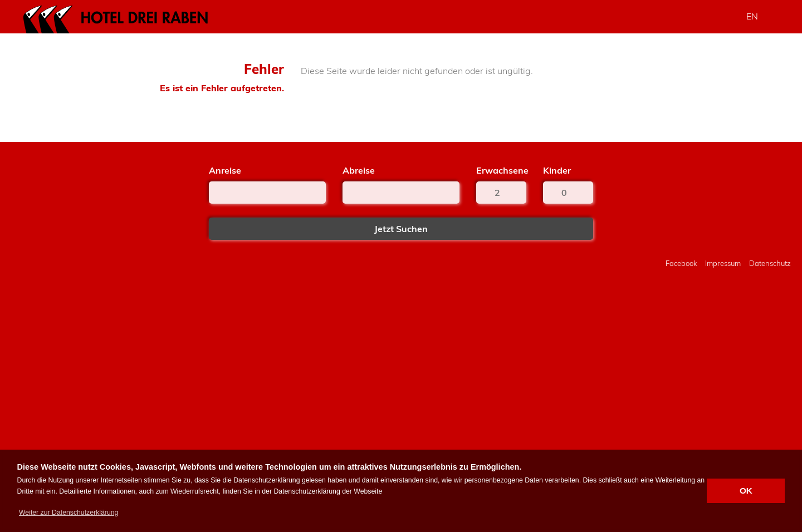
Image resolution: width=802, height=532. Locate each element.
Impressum (723, 263)
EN (752, 16)
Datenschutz (770, 263)
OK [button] (746, 491)
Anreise (225, 170)
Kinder (557, 170)
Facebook (681, 263)
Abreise (359, 170)
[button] (69, 513)
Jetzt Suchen (401, 229)
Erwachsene (501, 170)
